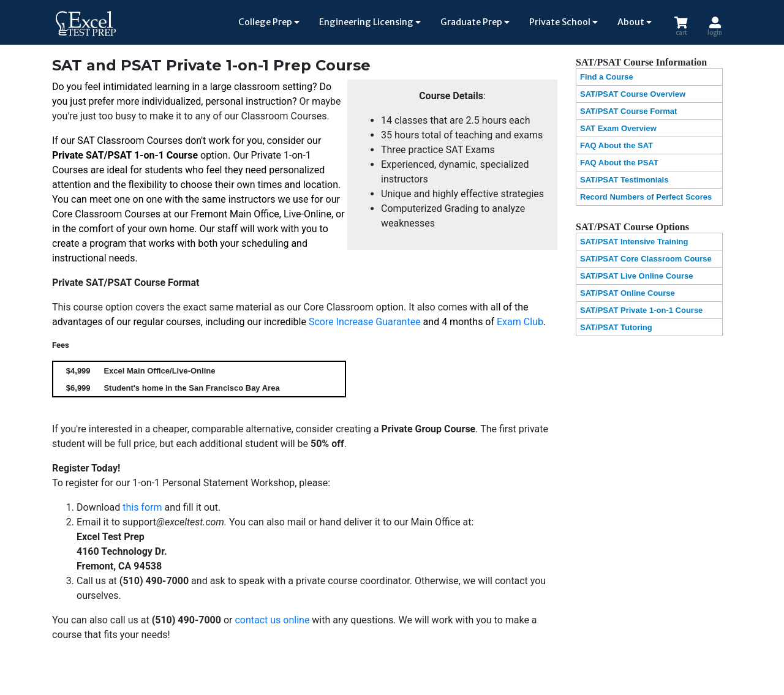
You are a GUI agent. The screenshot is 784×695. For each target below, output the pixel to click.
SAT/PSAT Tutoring (616, 327)
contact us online (272, 620)
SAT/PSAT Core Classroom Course (646, 259)
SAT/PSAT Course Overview (633, 94)
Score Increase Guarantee (365, 322)
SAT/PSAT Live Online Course (636, 276)
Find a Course (607, 77)
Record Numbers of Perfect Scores (646, 197)
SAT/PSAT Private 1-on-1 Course (641, 310)
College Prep (269, 22)
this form (142, 507)
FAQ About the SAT (616, 145)
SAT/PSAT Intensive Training (634, 242)
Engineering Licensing (370, 22)
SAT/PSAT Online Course (628, 293)
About (635, 22)
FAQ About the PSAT (619, 163)
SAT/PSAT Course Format (628, 111)
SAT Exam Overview (618, 128)
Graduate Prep (475, 22)
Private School (563, 22)
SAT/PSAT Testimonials (624, 180)
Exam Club (520, 322)
